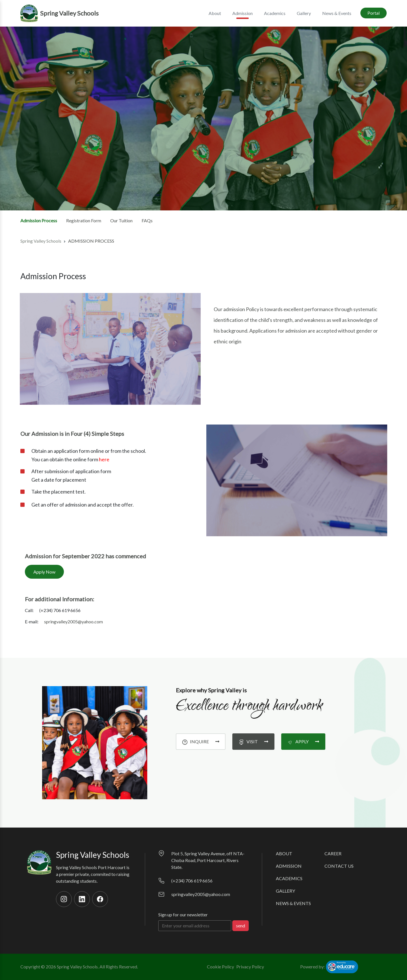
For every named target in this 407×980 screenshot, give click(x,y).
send (241, 926)
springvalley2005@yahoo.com (73, 622)
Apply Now (44, 572)
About (284, 853)
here (104, 459)
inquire (201, 742)
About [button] (215, 13)
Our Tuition (121, 220)
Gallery (304, 13)
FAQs (147, 220)
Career (333, 853)
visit (253, 742)
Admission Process (39, 220)
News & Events (337, 13)
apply (303, 742)
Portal (374, 13)
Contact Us (339, 866)
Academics (289, 878)
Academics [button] (275, 13)
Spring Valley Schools (41, 241)
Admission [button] (243, 15)
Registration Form (84, 220)
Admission (289, 866)
